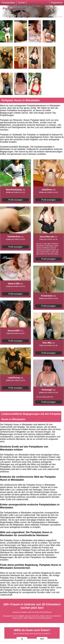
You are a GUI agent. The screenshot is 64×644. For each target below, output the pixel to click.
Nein (42, 639)
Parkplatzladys (8, 3)
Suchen (22, 3)
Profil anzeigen (15, 200)
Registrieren (57, 3)
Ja (22, 639)
